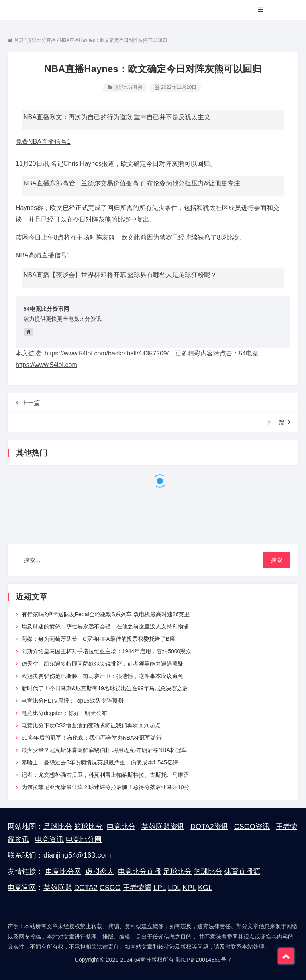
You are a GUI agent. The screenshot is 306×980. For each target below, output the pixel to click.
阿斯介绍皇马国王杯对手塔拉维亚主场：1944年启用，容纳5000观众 (106, 651)
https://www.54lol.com (46, 365)
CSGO (110, 888)
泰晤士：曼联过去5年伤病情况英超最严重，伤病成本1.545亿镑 (100, 762)
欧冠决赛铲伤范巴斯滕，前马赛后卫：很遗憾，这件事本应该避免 (102, 676)
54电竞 (249, 353)
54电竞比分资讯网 (46, 309)
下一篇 (278, 422)
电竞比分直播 (139, 872)
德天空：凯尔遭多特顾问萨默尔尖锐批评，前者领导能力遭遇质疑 (102, 664)
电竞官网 (22, 888)
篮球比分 (88, 827)
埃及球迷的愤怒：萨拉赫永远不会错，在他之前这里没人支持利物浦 (105, 626)
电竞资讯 (49, 839)
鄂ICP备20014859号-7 (203, 960)
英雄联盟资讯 (163, 827)
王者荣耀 (137, 888)
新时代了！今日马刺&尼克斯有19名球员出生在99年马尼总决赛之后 (105, 688)
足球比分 (58, 827)
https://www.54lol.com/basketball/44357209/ (107, 353)
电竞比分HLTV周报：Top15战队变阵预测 (72, 701)
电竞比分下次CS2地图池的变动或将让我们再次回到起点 (91, 725)
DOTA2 (86, 888)
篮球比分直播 (128, 87)
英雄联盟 (58, 888)
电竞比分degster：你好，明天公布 (64, 713)
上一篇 (28, 403)
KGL (205, 888)
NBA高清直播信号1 (43, 255)
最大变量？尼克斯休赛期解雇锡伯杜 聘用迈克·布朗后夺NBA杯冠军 (104, 750)
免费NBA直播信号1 (43, 142)
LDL (174, 888)
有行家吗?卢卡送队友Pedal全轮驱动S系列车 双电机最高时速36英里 (106, 614)
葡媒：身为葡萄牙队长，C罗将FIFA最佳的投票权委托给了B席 (98, 639)
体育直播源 (242, 872)
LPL (160, 888)
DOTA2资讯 (209, 827)
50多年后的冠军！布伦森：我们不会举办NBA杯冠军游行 (92, 738)
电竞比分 (121, 827)
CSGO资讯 (252, 827)
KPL (189, 888)
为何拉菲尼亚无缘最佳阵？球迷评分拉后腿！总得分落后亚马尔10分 (106, 787)
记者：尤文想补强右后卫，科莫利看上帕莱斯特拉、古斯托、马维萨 (105, 775)
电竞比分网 (84, 839)
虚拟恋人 (100, 872)
